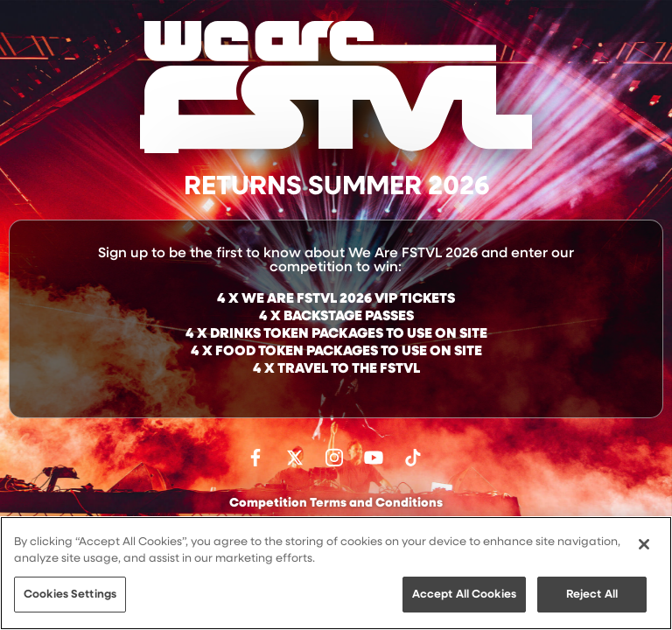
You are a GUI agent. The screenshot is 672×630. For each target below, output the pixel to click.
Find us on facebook (255, 458)
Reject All (592, 596)
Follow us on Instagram (334, 458)
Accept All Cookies (464, 596)
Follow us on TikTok (413, 458)
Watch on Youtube (374, 458)
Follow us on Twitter (295, 458)
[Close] (644, 546)
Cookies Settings (70, 596)
